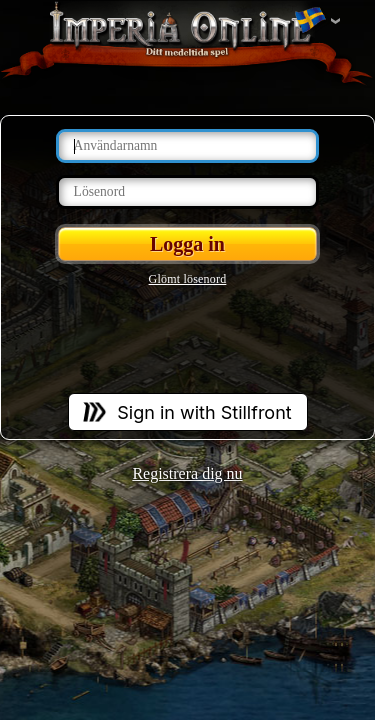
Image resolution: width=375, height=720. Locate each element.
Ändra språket (310, 21)
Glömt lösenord (188, 279)
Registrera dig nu (187, 473)
